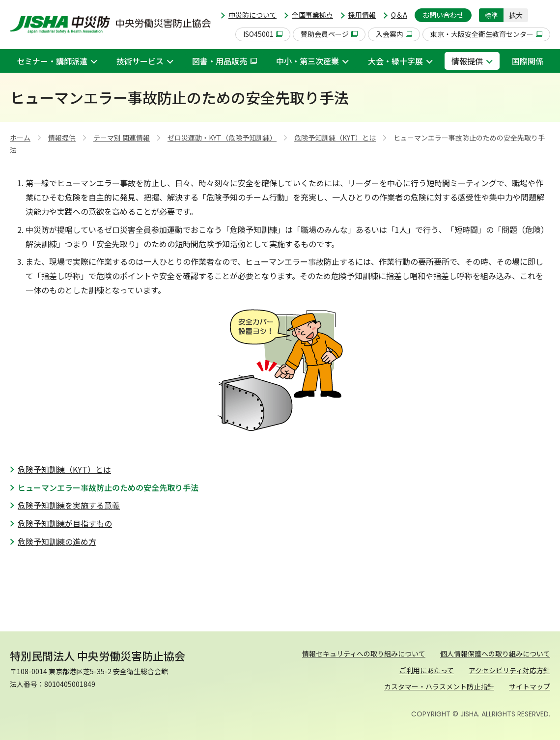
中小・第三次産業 (308, 61)
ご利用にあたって (427, 670)
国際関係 (528, 61)
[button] (543, 15)
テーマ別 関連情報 (122, 138)
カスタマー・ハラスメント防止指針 (439, 686)
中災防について (252, 15)
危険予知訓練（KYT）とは (335, 138)
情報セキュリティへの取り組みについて (364, 654)
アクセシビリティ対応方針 (509, 670)
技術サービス (140, 61)
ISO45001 (263, 34)
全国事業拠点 (312, 15)
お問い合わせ (443, 15)
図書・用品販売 (224, 61)
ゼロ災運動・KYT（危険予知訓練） (222, 138)
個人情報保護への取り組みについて (495, 654)
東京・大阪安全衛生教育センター (486, 34)
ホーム (20, 138)
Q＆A (399, 15)
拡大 (516, 15)
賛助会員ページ (329, 34)
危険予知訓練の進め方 (57, 541)
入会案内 (394, 34)
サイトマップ (530, 686)
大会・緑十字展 (395, 61)
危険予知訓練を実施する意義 (69, 505)
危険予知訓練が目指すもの (65, 523)
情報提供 (467, 61)
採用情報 (362, 15)
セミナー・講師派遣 (52, 61)
